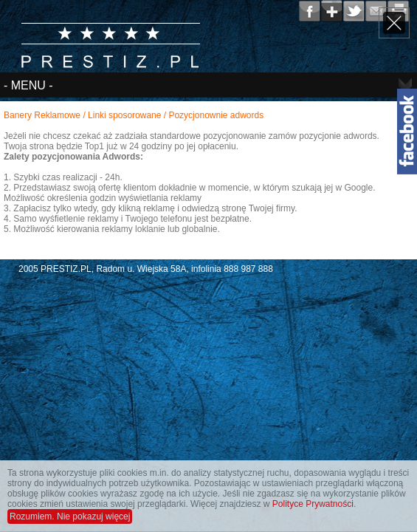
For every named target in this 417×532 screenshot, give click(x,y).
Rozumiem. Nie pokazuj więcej (70, 516)
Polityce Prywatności (313, 504)
